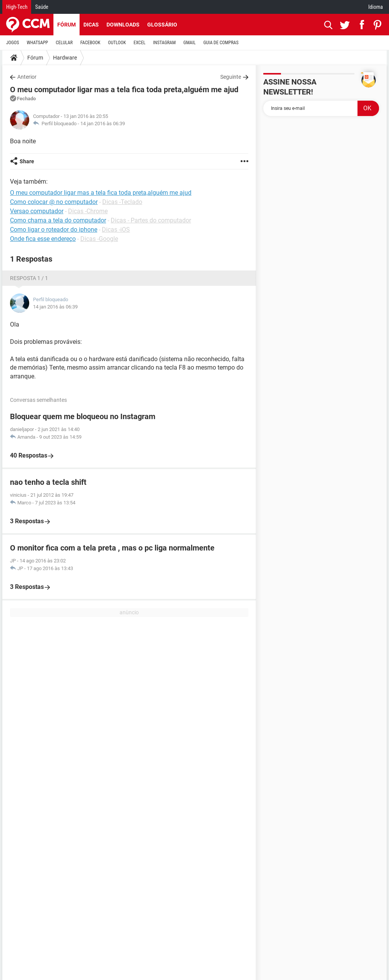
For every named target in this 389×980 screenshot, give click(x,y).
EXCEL (139, 43)
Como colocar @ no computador (54, 202)
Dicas (91, 25)
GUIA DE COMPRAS (221, 43)
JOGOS (13, 43)
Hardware (65, 58)
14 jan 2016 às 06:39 (103, 124)
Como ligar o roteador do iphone (54, 230)
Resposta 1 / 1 (29, 278)
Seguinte (231, 77)
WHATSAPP (37, 43)
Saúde (42, 7)
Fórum (66, 25)
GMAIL (190, 43)
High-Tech (17, 7)
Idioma (376, 7)
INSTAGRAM (164, 43)
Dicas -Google (99, 239)
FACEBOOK (90, 43)
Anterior (27, 77)
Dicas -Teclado (122, 202)
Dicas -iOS (116, 230)
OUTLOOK (117, 43)
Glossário (162, 25)
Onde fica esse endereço (43, 239)
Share (27, 161)
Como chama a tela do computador (58, 220)
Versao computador (37, 211)
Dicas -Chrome (88, 211)
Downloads (123, 25)
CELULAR (64, 43)
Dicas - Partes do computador (151, 220)
